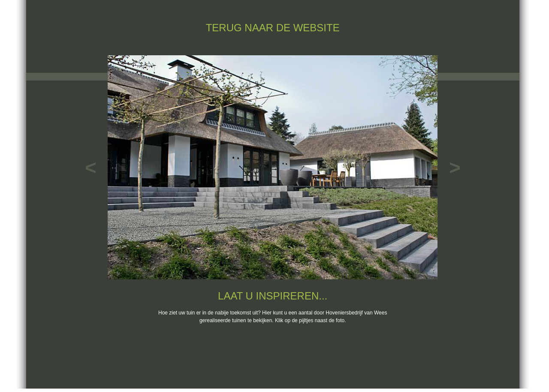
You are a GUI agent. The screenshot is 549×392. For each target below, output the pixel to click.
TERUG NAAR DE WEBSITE (273, 28)
